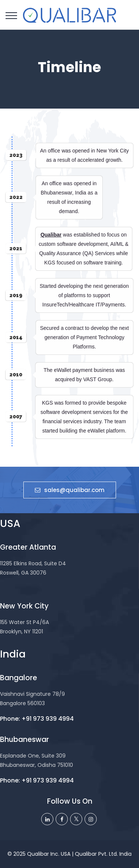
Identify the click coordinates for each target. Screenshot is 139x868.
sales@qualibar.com (70, 490)
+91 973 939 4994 (48, 719)
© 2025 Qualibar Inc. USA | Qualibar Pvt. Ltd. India (69, 854)
